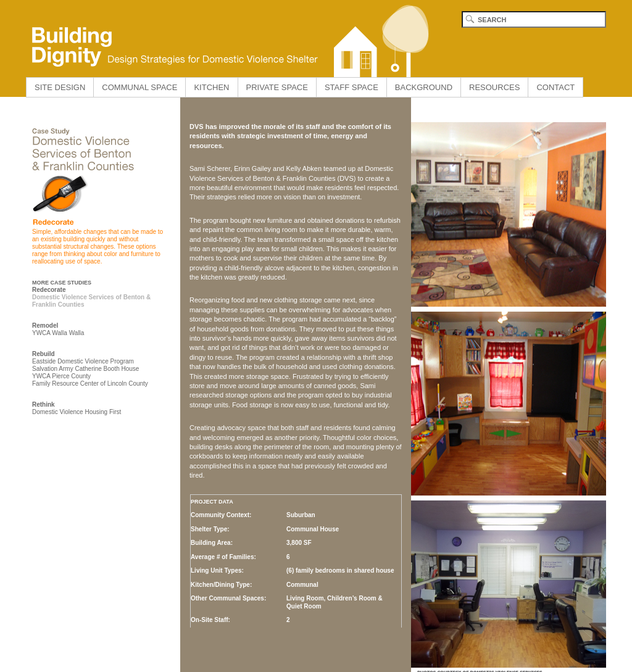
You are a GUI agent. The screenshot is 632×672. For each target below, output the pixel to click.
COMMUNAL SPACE (139, 87)
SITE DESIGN (60, 87)
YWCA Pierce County (61, 376)
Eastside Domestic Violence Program (83, 361)
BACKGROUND (424, 87)
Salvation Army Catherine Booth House (85, 369)
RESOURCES (494, 87)
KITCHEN (211, 87)
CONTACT (555, 87)
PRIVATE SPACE (277, 87)
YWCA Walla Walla (58, 333)
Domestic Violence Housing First (77, 412)
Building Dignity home (227, 39)
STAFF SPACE (351, 87)
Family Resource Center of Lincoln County (90, 384)
